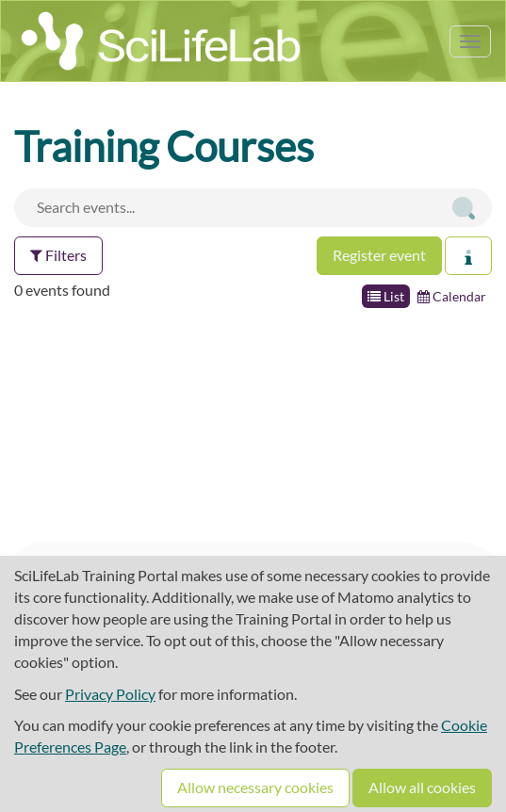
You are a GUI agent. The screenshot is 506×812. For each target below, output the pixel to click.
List (386, 296)
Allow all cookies (422, 787)
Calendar (452, 296)
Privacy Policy (110, 694)
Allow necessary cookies (255, 787)
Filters (58, 255)
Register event (379, 255)
